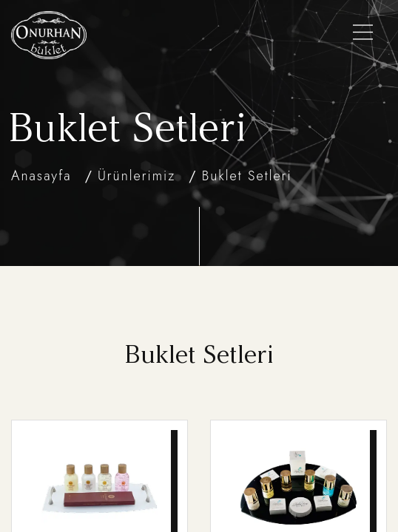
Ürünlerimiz (136, 176)
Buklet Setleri (247, 176)
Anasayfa (41, 176)
